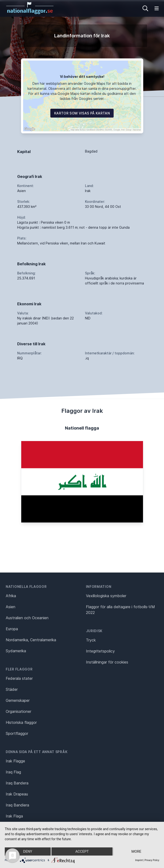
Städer (12, 689)
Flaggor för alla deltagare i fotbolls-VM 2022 (120, 610)
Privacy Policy (152, 860)
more (136, 851)
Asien (11, 607)
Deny (28, 851)
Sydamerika (16, 651)
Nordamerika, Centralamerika (31, 640)
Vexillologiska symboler (106, 596)
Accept (82, 851)
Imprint (139, 860)
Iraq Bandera (17, 783)
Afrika (11, 596)
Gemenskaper (18, 700)
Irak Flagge (15, 761)
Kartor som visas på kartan (82, 113)
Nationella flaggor (26, 587)
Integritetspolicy (100, 651)
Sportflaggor (17, 733)
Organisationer (19, 711)
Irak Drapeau (17, 794)
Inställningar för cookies (107, 662)
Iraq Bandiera (17, 805)
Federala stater (19, 678)
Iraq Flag (13, 772)
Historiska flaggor (21, 722)
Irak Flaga (14, 816)
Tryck (91, 640)
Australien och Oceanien (27, 618)
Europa (12, 629)
